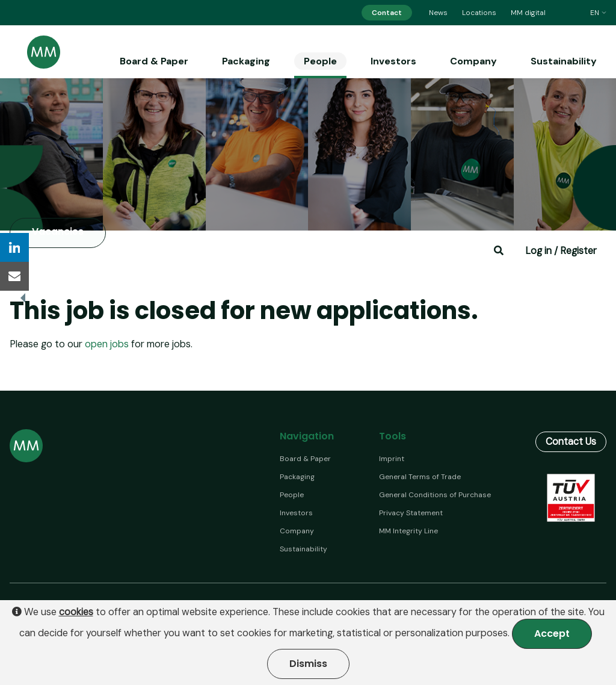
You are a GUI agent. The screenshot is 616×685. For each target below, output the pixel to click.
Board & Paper (154, 61)
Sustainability (564, 61)
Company (473, 61)
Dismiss (308, 664)
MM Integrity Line (408, 531)
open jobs (107, 344)
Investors (393, 61)
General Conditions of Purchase (435, 495)
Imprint (392, 459)
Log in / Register (561, 251)
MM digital (528, 13)
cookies (76, 612)
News (438, 13)
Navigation (307, 436)
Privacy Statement (411, 513)
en (598, 13)
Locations (479, 13)
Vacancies (58, 232)
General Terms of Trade (420, 477)
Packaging (246, 61)
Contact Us (571, 439)
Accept (552, 634)
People (320, 61)
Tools (393, 436)
